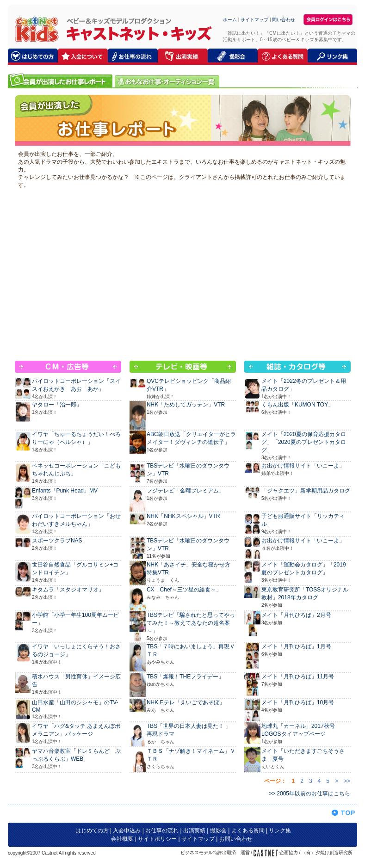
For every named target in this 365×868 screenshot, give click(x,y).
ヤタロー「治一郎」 (57, 405)
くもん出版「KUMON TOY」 (297, 405)
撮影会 (218, 831)
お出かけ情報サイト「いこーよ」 (303, 466)
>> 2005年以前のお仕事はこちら (309, 794)
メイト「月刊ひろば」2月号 (296, 615)
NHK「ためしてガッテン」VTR (186, 405)
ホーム (230, 20)
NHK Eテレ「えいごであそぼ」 (186, 702)
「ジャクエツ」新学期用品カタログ (306, 491)
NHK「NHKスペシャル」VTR (183, 516)
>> (347, 781)
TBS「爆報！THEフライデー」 (185, 677)
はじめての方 (92, 831)
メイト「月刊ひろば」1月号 (296, 646)
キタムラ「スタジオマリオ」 (68, 590)
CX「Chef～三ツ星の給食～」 (184, 590)
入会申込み (127, 831)
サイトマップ (254, 20)
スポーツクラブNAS (57, 541)
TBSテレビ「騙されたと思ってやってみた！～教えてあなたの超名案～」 (191, 623)
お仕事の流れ (162, 831)
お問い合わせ (236, 839)
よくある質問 (248, 831)
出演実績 (194, 831)
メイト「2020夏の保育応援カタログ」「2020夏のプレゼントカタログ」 (304, 442)
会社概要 (122, 839)
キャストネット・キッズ (34, 29)
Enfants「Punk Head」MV (65, 491)
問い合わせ (284, 20)
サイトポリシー (157, 839)
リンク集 (280, 831)
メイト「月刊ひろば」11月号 (298, 677)
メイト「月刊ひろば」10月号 (298, 702)
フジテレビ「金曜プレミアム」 (186, 491)
